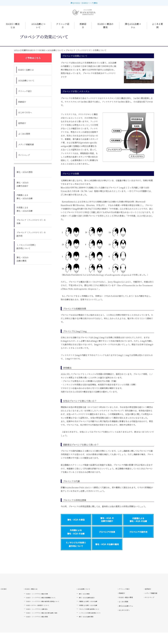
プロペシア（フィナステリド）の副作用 (31, 238)
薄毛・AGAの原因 (25, 176)
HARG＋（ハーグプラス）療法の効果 (35, 599)
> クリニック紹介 (126, 593)
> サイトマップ (151, 610)
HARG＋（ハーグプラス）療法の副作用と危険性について (44, 609)
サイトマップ (24, 159)
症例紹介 (22, 127)
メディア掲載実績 (26, 148)
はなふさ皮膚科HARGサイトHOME (30, 54)
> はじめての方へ (152, 593)
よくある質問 (24, 137)
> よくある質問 (125, 610)
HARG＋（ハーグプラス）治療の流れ (35, 618)
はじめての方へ (25, 116)
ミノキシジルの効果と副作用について (26, 250)
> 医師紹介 (123, 599)
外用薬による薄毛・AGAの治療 (25, 213)
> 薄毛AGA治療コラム (128, 615)
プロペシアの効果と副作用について (93, 618)
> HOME (4, 593)
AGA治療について (56, 54)
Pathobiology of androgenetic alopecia (110, 278)
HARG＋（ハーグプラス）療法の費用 (35, 628)
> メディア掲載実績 (153, 604)
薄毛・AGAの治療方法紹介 (23, 188)
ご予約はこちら (33, 62)
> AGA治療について (85, 593)
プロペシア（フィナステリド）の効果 (31, 225)
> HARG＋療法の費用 (128, 604)
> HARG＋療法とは (27, 593)
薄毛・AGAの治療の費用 (23, 263)
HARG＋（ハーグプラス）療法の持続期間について (41, 604)
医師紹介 (22, 105)
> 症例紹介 (149, 599)
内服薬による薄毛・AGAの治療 (25, 200)
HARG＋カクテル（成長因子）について (36, 613)
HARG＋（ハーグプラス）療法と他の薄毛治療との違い (43, 623)
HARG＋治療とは (26, 73)
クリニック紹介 (25, 95)
